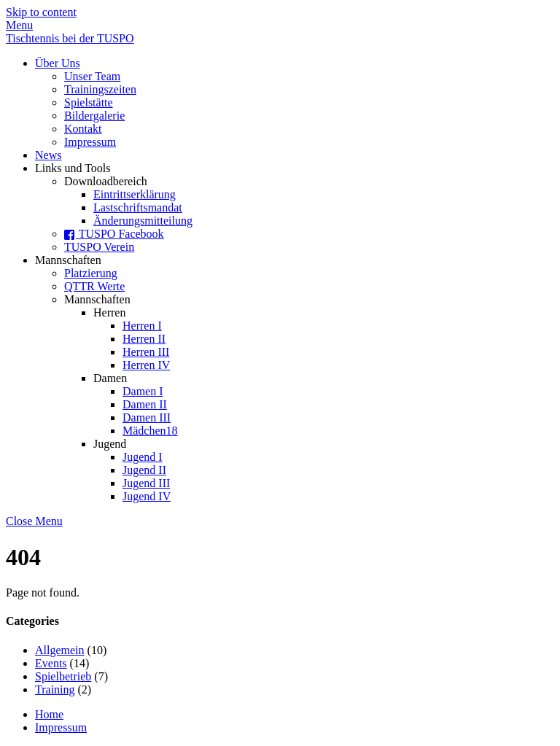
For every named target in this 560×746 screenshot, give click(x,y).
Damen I (143, 391)
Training (55, 689)
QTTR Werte (94, 286)
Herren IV (146, 365)
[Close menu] (34, 521)
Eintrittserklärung (135, 194)
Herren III (146, 352)
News (48, 155)
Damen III (147, 417)
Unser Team (92, 76)
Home (49, 714)
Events (51, 663)
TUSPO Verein (99, 247)
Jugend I (143, 457)
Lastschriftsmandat (138, 207)
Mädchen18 (150, 431)
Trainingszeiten (100, 89)
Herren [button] (109, 312)
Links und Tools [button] (73, 168)
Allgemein (60, 650)
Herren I (142, 326)
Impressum (90, 142)
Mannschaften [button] (68, 260)
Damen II (145, 404)
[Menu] (19, 25)
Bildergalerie (94, 116)
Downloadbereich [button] (106, 181)
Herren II (144, 339)
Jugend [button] (110, 444)
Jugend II (144, 470)
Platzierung (91, 273)
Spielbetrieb (63, 676)
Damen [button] (110, 378)
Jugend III (146, 483)
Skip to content (41, 12)
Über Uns (58, 63)
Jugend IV (147, 496)
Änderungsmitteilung (143, 221)
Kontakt (83, 129)
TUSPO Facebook (114, 234)
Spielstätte (89, 102)
